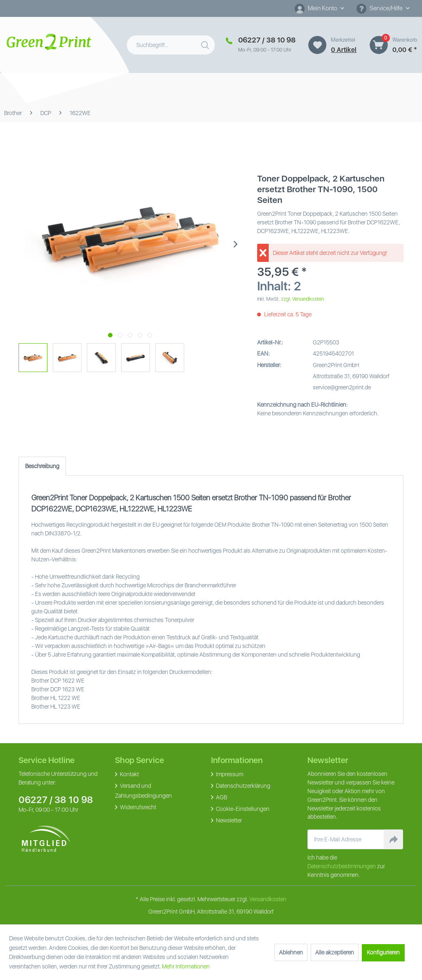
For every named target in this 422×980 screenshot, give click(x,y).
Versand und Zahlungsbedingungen (143, 791)
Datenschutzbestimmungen (342, 866)
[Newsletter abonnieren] (393, 839)
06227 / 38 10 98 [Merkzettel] (267, 40)
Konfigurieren (383, 952)
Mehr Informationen (186, 966)
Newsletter (228, 820)
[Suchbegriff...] (171, 45)
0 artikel (344, 50)
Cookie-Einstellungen (242, 809)
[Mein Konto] (319, 8)
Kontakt (129, 774)
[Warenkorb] (379, 45)
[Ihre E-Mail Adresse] (346, 839)
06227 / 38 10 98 (56, 800)
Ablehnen (291, 952)
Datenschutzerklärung (243, 786)
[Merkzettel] (317, 45)
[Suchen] (206, 43)
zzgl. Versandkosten (302, 299)
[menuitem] (319, 8)
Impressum (229, 774)
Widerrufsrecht (137, 807)
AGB (221, 797)
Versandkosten (268, 899)
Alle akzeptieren (335, 952)
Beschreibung (42, 466)
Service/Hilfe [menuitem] (380, 9)
